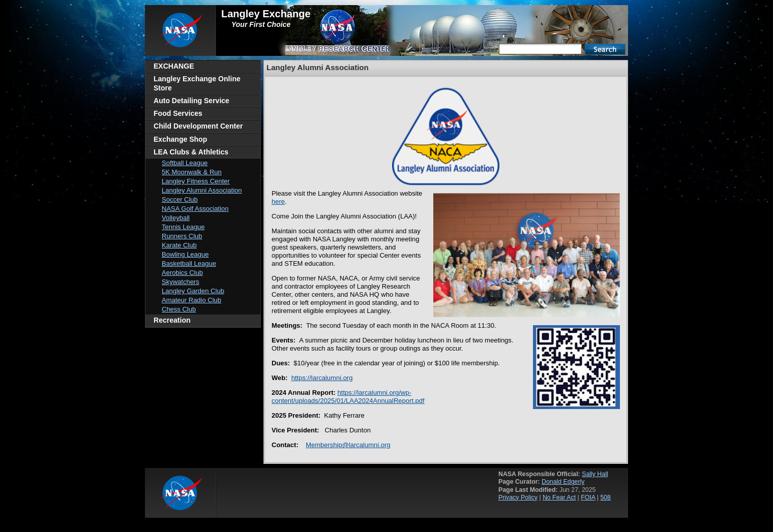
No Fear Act (559, 497)
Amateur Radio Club (191, 300)
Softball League (185, 163)
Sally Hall (595, 474)
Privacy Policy (518, 497)
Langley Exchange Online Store (197, 83)
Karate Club (179, 245)
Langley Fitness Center (196, 181)
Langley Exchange (266, 14)
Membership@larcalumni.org (348, 445)
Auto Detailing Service (191, 101)
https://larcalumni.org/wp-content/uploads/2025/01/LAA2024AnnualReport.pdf (348, 397)
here (278, 201)
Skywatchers (181, 282)
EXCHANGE (174, 66)
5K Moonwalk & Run (192, 172)
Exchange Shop (180, 139)
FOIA (588, 497)
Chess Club (179, 309)
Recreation (172, 320)
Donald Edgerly (563, 482)
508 (605, 497)
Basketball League (189, 263)
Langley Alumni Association (202, 190)
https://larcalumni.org (322, 378)
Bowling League (185, 254)
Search (605, 49)
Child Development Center (198, 126)
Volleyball (176, 218)
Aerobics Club (182, 273)
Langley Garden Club (193, 291)
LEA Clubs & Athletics (191, 152)
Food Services (178, 113)
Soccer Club (180, 199)
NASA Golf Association (195, 209)
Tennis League (183, 227)
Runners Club (182, 236)
